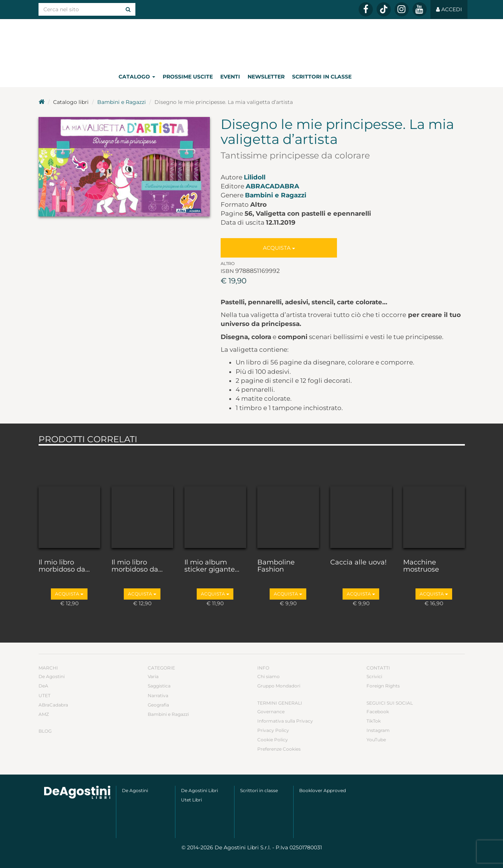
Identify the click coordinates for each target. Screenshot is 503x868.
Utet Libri (191, 800)
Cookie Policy (273, 740)
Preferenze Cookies (279, 749)
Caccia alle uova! (358, 563)
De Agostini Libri (200, 790)
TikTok (374, 721)
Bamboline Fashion (276, 566)
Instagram (378, 730)
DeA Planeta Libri (252, 42)
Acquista (279, 248)
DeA (43, 686)
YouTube (376, 740)
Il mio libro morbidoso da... (64, 566)
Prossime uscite (188, 77)
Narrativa (158, 695)
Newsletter (266, 77)
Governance (271, 712)
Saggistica (159, 686)
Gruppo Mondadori (279, 686)
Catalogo (137, 77)
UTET (45, 695)
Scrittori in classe (322, 77)
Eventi (230, 77)
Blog (45, 731)
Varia (153, 676)
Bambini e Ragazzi (122, 102)
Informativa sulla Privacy (285, 721)
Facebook (378, 712)
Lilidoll (255, 177)
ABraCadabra (272, 186)
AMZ (44, 714)
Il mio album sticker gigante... (212, 566)
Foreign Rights (383, 686)
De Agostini (52, 676)
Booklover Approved (323, 790)
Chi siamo (269, 676)
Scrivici (374, 676)
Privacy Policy (273, 730)
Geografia (158, 705)
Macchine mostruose (421, 566)
